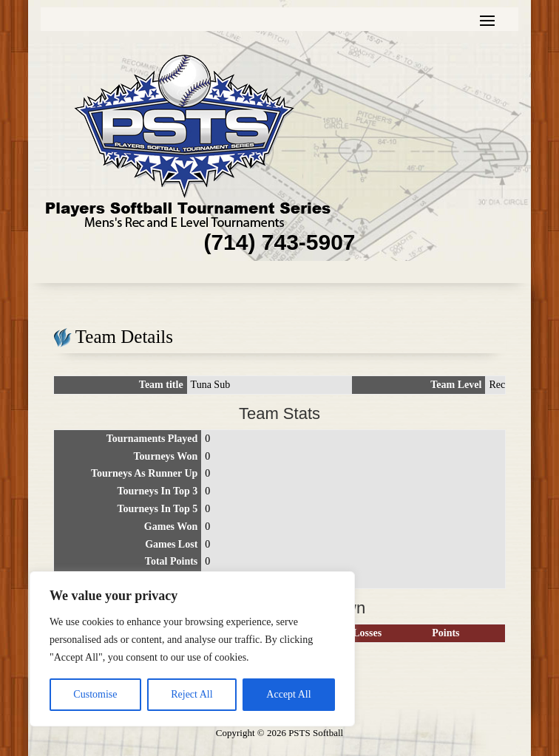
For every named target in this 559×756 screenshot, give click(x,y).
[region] (192, 649)
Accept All (288, 694)
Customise (95, 694)
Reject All (192, 694)
